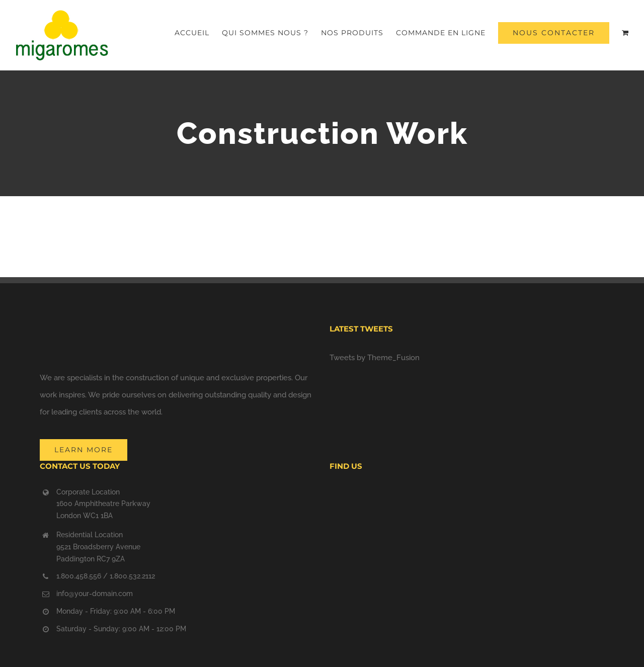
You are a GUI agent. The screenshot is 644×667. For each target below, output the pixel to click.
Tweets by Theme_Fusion (375, 358)
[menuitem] (198, 33)
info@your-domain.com (95, 594)
